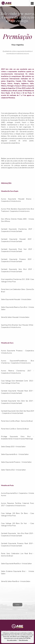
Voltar (17, 605)
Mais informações (23, 640)
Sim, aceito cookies (12, 640)
